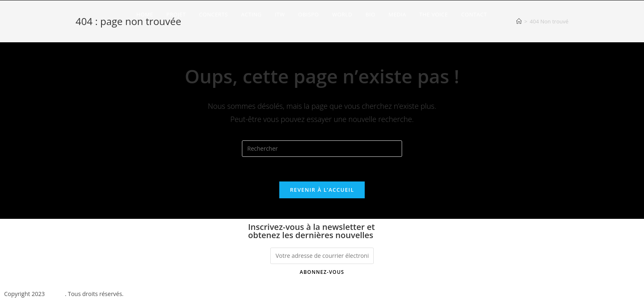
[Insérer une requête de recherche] (322, 149)
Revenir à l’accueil (322, 190)
